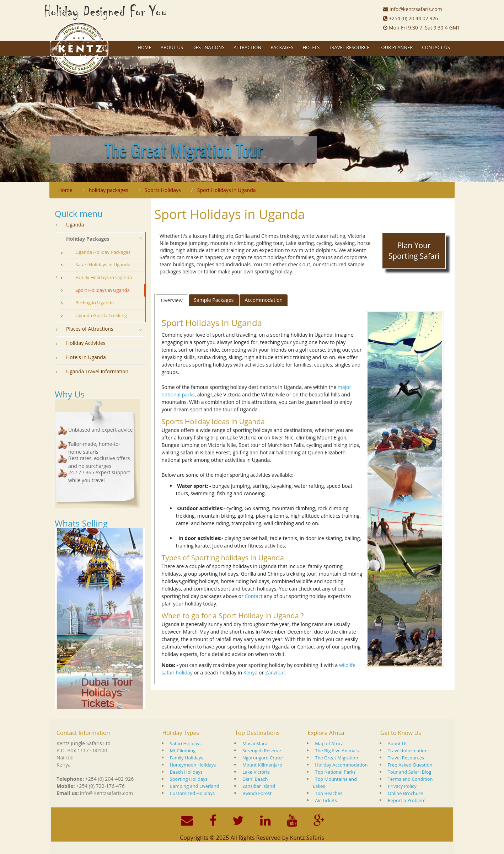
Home (144, 47)
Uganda (75, 225)
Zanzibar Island (259, 786)
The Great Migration (336, 758)
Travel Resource (349, 47)
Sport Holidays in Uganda (103, 290)
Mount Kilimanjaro (262, 765)
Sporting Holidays (189, 779)
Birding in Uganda (95, 303)
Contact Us (436, 47)
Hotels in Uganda (86, 357)
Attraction (248, 47)
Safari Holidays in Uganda (103, 265)
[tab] (172, 300)
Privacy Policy (402, 786)
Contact (253, 596)
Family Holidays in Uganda (104, 277)
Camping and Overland (195, 786)
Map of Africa (329, 743)
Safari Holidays (186, 743)
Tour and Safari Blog (410, 772)
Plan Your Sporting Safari (414, 251)
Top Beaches (329, 793)
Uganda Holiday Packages (103, 252)
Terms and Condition (410, 779)
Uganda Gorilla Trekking (101, 315)
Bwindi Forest (257, 793)
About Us (398, 743)
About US (172, 47)
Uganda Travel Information (97, 371)
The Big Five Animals (337, 751)
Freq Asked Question (410, 765)
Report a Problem (407, 800)
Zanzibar (275, 672)
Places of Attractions (90, 329)
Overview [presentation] (172, 300)
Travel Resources (406, 758)
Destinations (208, 47)
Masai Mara (255, 743)
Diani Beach (255, 779)
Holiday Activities (86, 343)
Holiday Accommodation (341, 765)
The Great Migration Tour (184, 149)
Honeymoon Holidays (193, 765)
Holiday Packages (88, 239)
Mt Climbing (183, 751)
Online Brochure (406, 793)
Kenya (251, 672)
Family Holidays (187, 758)
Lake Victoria (256, 772)
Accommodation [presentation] (264, 300)
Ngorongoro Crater (263, 758)
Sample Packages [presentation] (214, 300)
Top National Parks (335, 772)
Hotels (311, 47)
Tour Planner (396, 47)
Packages (282, 47)
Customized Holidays (192, 793)
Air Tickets (326, 800)
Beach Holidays (186, 772)
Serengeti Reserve (262, 751)
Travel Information (408, 751)
